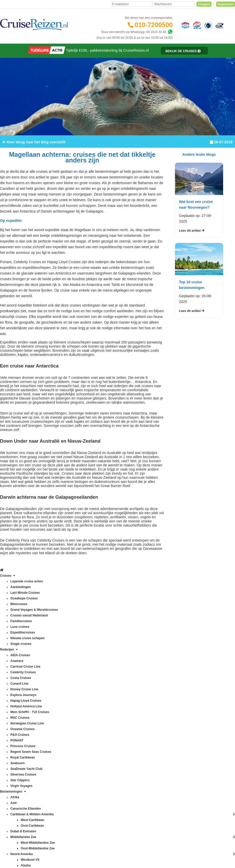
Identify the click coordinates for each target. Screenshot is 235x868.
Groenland (52, 691)
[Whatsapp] (170, 32)
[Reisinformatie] (178, 64)
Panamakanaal (55, 759)
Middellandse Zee (57, 708)
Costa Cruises (12, 657)
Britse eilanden (55, 657)
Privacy (108, 817)
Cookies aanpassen (101, 748)
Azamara (9, 640)
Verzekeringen (97, 645)
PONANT (9, 719)
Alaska (50, 640)
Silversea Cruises (15, 753)
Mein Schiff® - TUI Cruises (21, 691)
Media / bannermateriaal (104, 720)
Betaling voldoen (99, 651)
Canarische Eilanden (59, 662)
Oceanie (51, 736)
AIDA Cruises (12, 634)
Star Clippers (12, 759)
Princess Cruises (14, 725)
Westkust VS (54, 793)
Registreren (226, 4)
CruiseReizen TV (99, 714)
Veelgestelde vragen (101, 640)
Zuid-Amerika (54, 799)
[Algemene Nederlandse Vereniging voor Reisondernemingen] (185, 25)
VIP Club (93, 708)
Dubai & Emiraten (57, 679)
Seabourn (9, 742)
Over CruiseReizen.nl (102, 703)
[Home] (4, 50)
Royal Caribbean (14, 736)
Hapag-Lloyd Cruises (17, 679)
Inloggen (204, 4)
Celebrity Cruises (14, 651)
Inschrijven (209, 596)
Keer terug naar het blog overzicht (34, 155)
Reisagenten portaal (101, 685)
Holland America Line (17, 685)
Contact (92, 634)
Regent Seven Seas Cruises (22, 731)
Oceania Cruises (14, 708)
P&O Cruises (12, 714)
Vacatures (94, 725)
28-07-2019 (221, 155)
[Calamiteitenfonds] (208, 25)
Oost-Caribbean (56, 742)
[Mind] (142, 850)
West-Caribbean (56, 782)
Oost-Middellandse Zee (61, 748)
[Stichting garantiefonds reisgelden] (196, 25)
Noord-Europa (55, 719)
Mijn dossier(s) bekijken (103, 668)
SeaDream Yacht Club (18, 748)
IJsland (50, 702)
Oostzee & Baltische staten (64, 753)
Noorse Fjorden (56, 731)
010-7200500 (154, 25)
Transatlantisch (55, 765)
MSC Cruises (12, 697)
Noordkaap (53, 725)
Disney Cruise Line (16, 668)
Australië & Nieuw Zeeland (63, 645)
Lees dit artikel (192, 244)
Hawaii (50, 697)
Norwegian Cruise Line (18, 702)
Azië (48, 651)
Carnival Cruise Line (17, 645)
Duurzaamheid (97, 742)
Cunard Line (11, 662)
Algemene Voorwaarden (132, 817)
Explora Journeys (15, 674)
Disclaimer (94, 817)
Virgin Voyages (13, 765)
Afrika (49, 634)
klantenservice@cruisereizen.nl (151, 697)
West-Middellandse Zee (61, 787)
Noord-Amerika (55, 714)
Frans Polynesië (56, 685)
